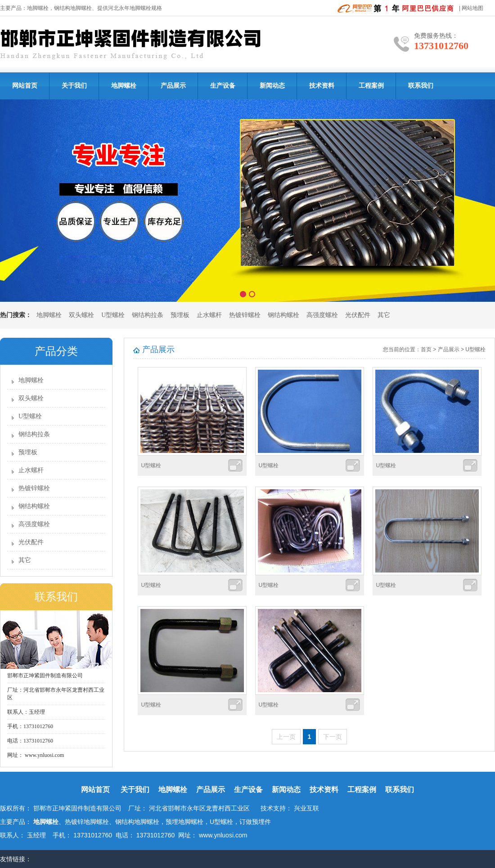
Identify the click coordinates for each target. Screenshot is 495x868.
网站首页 (25, 86)
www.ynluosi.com (44, 755)
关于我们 (74, 86)
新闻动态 (272, 86)
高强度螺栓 (322, 315)
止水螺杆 (209, 315)
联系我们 (421, 86)
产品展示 (173, 86)
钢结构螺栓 (283, 315)
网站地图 (472, 8)
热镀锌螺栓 (245, 315)
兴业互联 (306, 808)
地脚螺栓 (38, 8)
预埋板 (180, 315)
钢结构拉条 (148, 315)
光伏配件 (358, 315)
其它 (384, 315)
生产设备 (223, 86)
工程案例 (371, 86)
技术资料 (322, 86)
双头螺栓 (81, 315)
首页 (426, 349)
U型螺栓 (113, 315)
